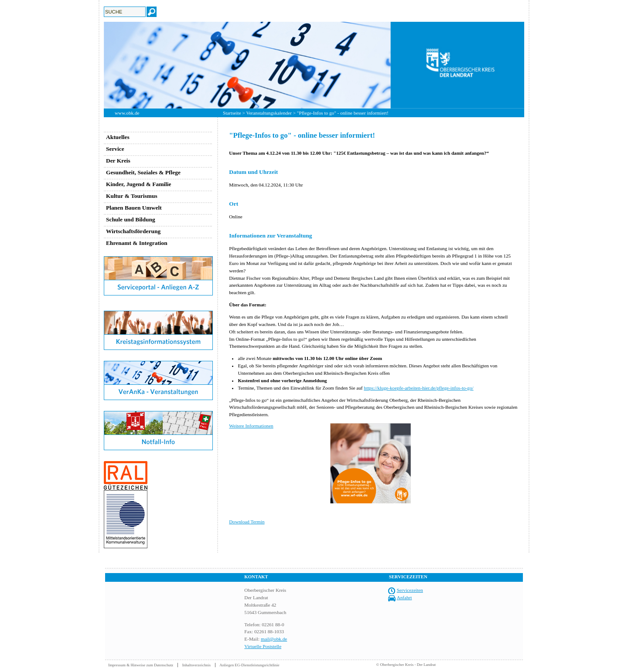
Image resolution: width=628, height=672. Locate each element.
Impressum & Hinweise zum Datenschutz (141, 665)
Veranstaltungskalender (269, 113)
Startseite (232, 113)
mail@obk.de (274, 639)
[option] (314, 65)
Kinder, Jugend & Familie (139, 184)
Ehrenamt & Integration (137, 243)
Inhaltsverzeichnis (196, 665)
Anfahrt (404, 597)
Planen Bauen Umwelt (134, 208)
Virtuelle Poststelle (263, 646)
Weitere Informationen (251, 426)
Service (115, 149)
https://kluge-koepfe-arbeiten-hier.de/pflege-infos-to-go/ (418, 388)
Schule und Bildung (131, 219)
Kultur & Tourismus (132, 196)
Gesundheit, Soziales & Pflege (143, 172)
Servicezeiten (410, 590)
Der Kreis (118, 161)
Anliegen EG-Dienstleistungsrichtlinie (249, 665)
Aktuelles (118, 137)
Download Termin (247, 522)
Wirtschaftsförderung (133, 231)
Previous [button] (97, 65)
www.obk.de (127, 113)
